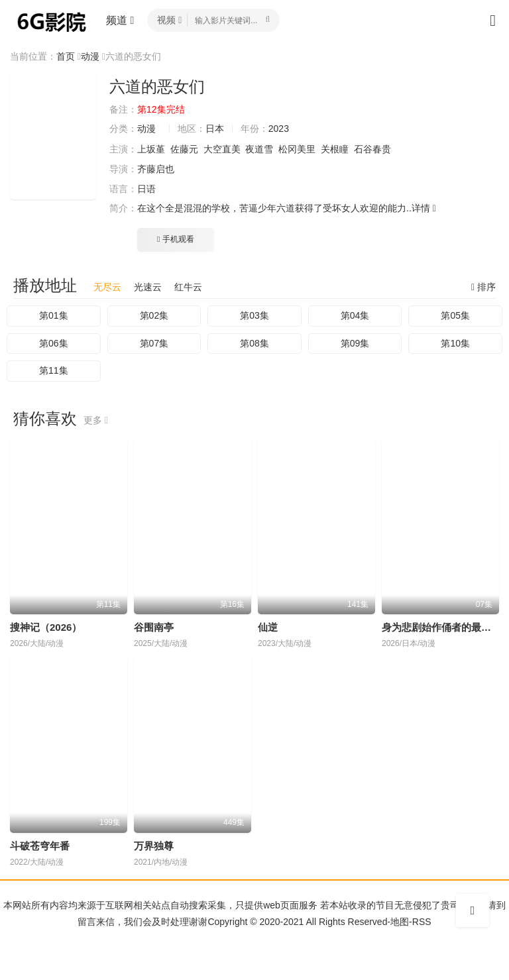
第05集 (455, 315)
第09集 (355, 343)
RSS (422, 922)
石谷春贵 (372, 149)
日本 (215, 129)
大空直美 (222, 149)
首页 (66, 56)
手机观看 (176, 239)
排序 (483, 287)
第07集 (154, 343)
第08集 (254, 343)
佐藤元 (184, 149)
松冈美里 (297, 149)
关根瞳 (335, 149)
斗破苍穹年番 (40, 846)
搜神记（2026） (46, 627)
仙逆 (268, 627)
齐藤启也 (156, 169)
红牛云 (188, 287)
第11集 (54, 370)
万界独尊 (154, 846)
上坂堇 (151, 149)
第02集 (154, 315)
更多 (96, 420)
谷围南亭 (154, 627)
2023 (279, 129)
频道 (120, 20)
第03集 (254, 315)
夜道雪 (259, 149)
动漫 (90, 56)
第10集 (455, 343)
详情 (424, 208)
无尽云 (107, 287)
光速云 (148, 287)
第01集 (54, 315)
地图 (400, 922)
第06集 (54, 343)
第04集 (355, 315)
